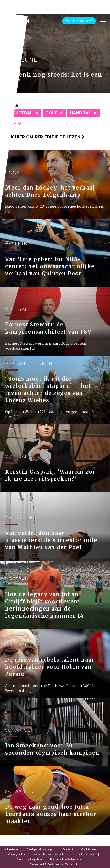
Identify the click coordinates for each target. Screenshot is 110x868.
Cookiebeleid (90, 849)
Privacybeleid (17, 854)
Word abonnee (79, 21)
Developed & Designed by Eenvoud (53, 864)
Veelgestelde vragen (41, 849)
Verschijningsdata (30, 859)
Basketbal (20, 113)
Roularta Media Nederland (68, 859)
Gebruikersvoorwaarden (50, 854)
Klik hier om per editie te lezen (44, 137)
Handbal (80, 113)
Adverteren (12, 849)
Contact (68, 849)
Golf (51, 113)
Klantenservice (85, 854)
